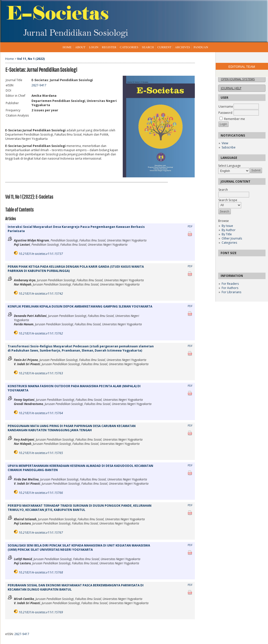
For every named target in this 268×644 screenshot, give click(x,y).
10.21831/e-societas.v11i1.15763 (41, 373)
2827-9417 (39, 85)
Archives (182, 47)
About (80, 47)
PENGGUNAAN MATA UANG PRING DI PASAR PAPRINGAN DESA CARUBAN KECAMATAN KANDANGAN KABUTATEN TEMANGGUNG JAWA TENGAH (72, 428)
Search (148, 47)
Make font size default (231, 262)
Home (67, 47)
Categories (229, 243)
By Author (229, 230)
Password (225, 113)
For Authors (230, 288)
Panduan (201, 47)
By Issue (227, 226)
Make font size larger (238, 262)
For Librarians (231, 292)
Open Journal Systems (238, 79)
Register (109, 47)
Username (226, 107)
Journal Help (231, 88)
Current (164, 47)
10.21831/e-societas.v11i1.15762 (41, 333)
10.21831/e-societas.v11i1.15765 (41, 453)
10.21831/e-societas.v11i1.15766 (41, 493)
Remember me (235, 119)
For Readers (230, 284)
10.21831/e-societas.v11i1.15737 (41, 254)
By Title (227, 234)
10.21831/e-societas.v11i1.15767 (41, 533)
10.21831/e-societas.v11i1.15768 (41, 572)
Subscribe (229, 147)
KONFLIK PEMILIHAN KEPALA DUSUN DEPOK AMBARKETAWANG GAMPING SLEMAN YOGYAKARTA (80, 306)
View (225, 143)
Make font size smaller (223, 262)
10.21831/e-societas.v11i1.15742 (41, 294)
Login (94, 47)
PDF (190, 226)
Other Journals (232, 238)
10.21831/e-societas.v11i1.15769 (41, 612)
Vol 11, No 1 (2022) (31, 59)
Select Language (229, 166)
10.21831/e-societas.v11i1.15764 (41, 413)
